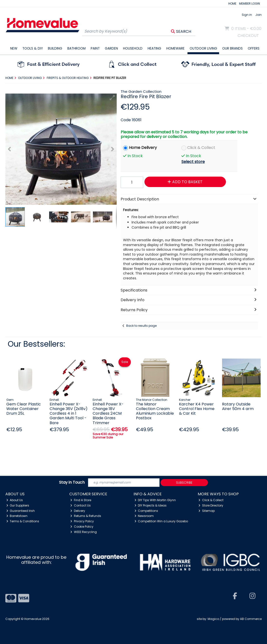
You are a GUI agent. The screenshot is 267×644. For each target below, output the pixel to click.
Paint (95, 48)
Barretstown (17, 516)
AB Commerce (251, 619)
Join (258, 15)
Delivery (78, 511)
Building (55, 48)
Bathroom (76, 48)
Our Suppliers (18, 505)
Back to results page (141, 326)
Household (133, 48)
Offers (254, 48)
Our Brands (232, 48)
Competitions (146, 511)
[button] (112, 98)
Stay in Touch (72, 483)
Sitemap (207, 511)
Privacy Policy (82, 521)
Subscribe (184, 483)
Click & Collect (201, 148)
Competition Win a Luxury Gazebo (161, 521)
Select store (193, 162)
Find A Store (81, 500)
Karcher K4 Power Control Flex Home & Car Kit (197, 409)
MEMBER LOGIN (249, 4)
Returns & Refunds (86, 516)
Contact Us (80, 505)
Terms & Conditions (23, 521)
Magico (213, 619)
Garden (111, 48)
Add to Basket (185, 182)
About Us (15, 500)
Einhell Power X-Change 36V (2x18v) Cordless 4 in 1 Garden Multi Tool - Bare (69, 413)
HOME (232, 4)
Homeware (175, 48)
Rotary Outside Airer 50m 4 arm (238, 406)
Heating (154, 48)
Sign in (247, 15)
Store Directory (211, 505)
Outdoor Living (203, 48)
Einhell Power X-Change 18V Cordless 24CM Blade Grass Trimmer (108, 413)
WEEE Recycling (84, 532)
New (14, 48)
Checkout (248, 36)
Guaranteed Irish (21, 511)
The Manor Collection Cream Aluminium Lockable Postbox (155, 411)
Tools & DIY (33, 48)
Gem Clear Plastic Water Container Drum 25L (24, 409)
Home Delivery (143, 148)
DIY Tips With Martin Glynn (155, 500)
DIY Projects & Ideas (151, 505)
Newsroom (144, 516)
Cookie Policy (82, 527)
